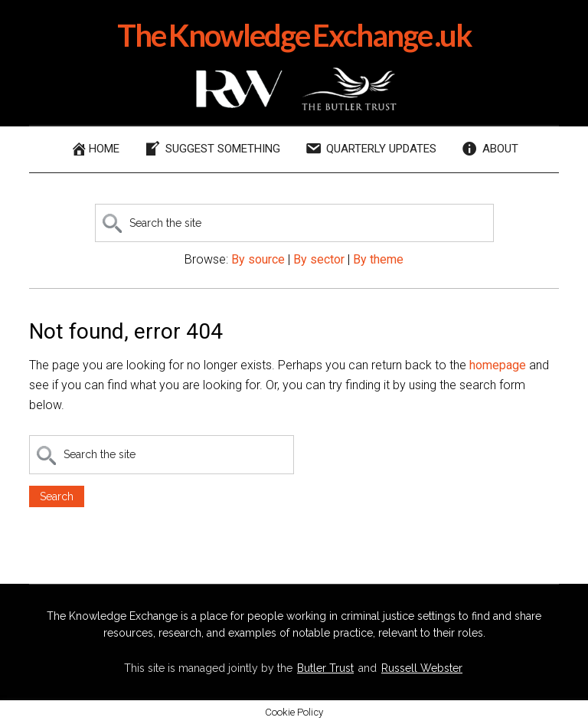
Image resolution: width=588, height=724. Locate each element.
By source (258, 259)
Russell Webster (422, 668)
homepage (498, 365)
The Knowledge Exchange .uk (294, 35)
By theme (378, 259)
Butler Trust (325, 668)
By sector (319, 259)
